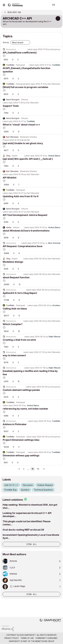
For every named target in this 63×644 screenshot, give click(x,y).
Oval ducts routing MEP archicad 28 (23, 530)
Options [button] (59, 13)
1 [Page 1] (24, 469)
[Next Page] (44, 469)
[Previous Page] (19, 469)
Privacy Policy (12, 638)
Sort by (6, 42)
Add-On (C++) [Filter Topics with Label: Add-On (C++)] (11, 485)
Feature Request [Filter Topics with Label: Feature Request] (45, 485)
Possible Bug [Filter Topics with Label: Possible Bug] (10, 490)
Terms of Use (27, 638)
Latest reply (32, 49)
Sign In (59, 5)
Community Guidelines (46, 638)
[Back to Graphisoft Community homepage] (16, 5)
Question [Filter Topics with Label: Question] (25, 490)
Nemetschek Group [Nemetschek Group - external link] (45, 641)
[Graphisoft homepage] (50, 621)
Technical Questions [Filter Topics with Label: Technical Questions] (43, 490)
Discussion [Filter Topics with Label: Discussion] (28, 485)
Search (45, 5)
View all (32, 544)
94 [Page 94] (38, 469)
